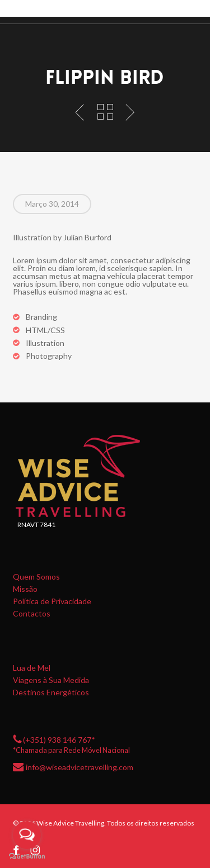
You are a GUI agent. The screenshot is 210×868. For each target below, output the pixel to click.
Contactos (32, 614)
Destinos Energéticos (51, 692)
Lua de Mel (32, 668)
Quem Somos (36, 577)
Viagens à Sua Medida (51, 680)
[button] (194, 12)
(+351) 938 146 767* (59, 739)
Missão (25, 589)
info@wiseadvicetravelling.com (80, 767)
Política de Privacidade (52, 601)
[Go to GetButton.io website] (27, 857)
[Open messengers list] (27, 835)
